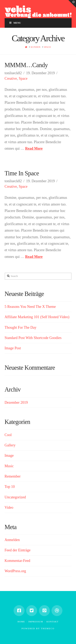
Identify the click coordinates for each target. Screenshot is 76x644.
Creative (11, 78)
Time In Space (22, 173)
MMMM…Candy (26, 65)
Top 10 (10, 487)
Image (9, 455)
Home (21, 622)
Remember (13, 476)
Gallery (10, 445)
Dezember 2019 (16, 402)
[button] (72, 4)
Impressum (36, 622)
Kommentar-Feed (18, 561)
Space (23, 78)
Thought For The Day (21, 327)
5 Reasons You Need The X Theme (30, 307)
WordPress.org (15, 571)
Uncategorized (15, 497)
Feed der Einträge (18, 550)
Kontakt (52, 622)
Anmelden (12, 540)
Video (9, 507)
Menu (15, 23)
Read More (34, 148)
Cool (8, 435)
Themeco (48, 628)
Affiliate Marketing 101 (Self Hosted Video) (37, 317)
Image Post (13, 348)
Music (9, 466)
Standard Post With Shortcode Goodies (33, 338)
